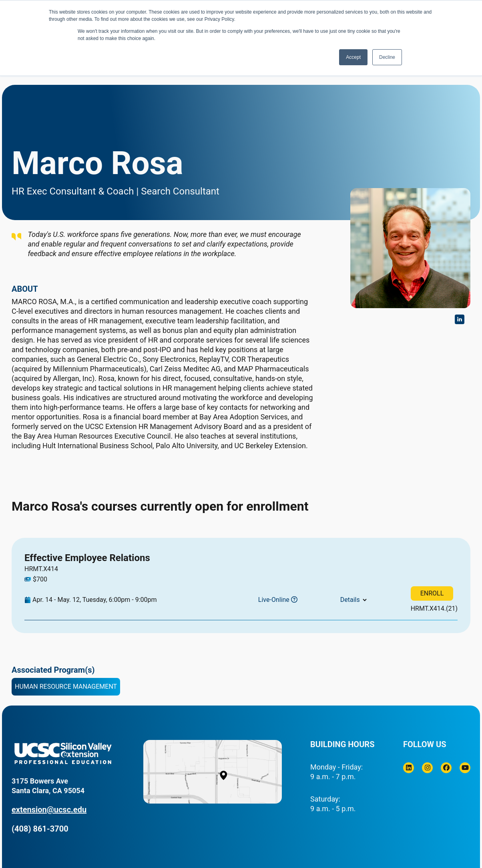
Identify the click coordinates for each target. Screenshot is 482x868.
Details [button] (350, 600)
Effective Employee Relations (87, 558)
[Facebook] (446, 768)
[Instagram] (427, 768)
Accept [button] (353, 57)
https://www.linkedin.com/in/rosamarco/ (460, 319)
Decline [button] (387, 57)
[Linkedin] (409, 768)
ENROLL (432, 593)
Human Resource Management (66, 687)
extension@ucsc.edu (49, 810)
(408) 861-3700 (40, 829)
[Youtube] (465, 768)
